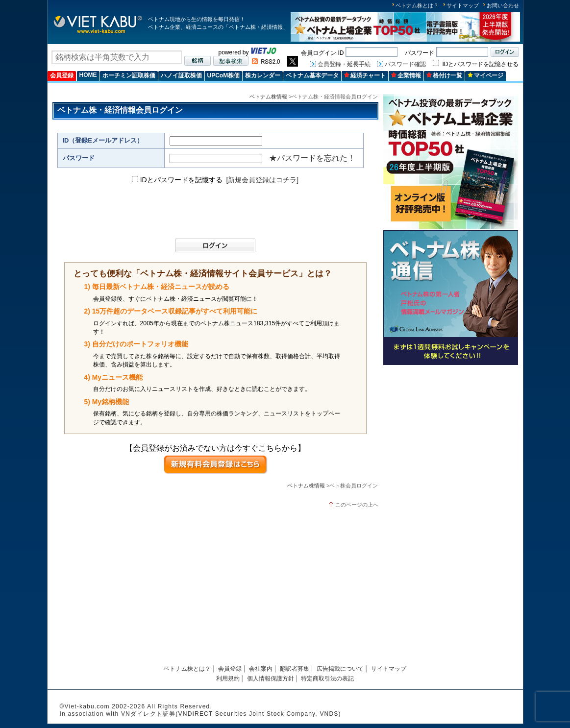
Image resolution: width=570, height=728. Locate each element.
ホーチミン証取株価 (129, 75)
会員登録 (62, 75)
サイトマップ (463, 5)
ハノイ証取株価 (181, 75)
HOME (88, 75)
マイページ (485, 75)
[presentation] (211, 212)
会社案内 (261, 669)
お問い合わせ (503, 5)
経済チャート (365, 75)
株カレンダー (263, 75)
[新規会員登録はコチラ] (262, 180)
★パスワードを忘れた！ (312, 158)
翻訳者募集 (295, 669)
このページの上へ (357, 505)
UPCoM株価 (224, 75)
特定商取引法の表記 (327, 679)
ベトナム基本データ (312, 75)
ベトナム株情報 (268, 97)
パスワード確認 (405, 64)
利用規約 (228, 679)
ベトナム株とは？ (417, 5)
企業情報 (406, 75)
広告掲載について (340, 669)
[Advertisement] (451, 437)
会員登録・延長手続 (344, 64)
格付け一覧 (444, 75)
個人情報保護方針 (271, 679)
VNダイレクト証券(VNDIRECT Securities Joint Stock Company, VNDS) (231, 714)
